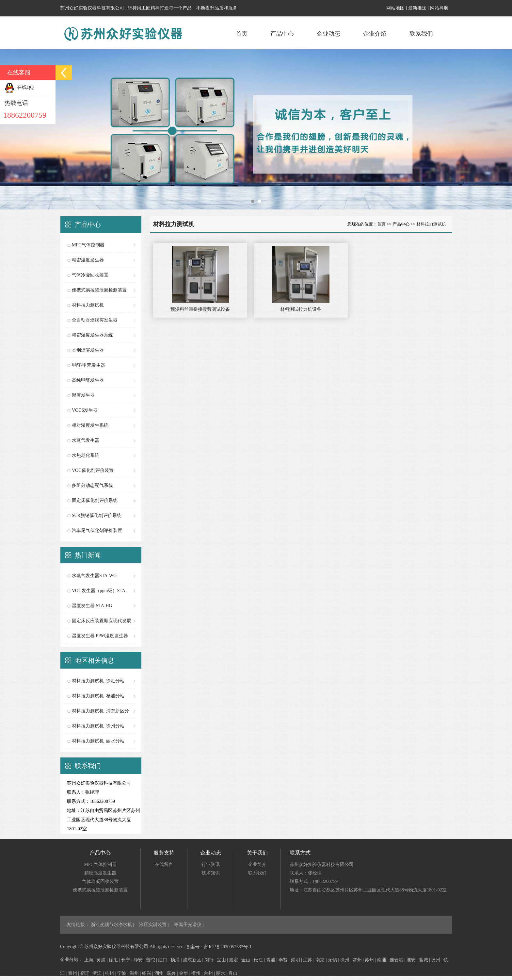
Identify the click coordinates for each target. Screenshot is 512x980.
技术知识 (211, 873)
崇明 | (297, 960)
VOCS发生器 (85, 410)
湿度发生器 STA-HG (92, 606)
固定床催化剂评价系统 (95, 500)
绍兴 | (148, 973)
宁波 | (123, 973)
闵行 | (211, 960)
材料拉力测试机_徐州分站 (98, 726)
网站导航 (439, 8)
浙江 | (99, 973)
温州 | (136, 973)
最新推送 (417, 8)
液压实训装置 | (154, 925)
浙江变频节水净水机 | (113, 925)
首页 (242, 34)
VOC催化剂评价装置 (93, 470)
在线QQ (19, 87)
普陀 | (152, 960)
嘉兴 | (173, 973)
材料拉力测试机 (88, 305)
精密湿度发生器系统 (92, 335)
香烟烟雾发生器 (88, 350)
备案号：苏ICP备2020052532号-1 (219, 947)
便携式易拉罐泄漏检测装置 (99, 290)
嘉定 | (235, 960)
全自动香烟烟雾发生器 (95, 320)
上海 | (90, 960)
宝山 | (223, 960)
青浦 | (272, 960)
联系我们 (421, 34)
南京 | (322, 960)
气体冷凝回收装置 (90, 275)
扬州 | (437, 960)
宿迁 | (87, 973)
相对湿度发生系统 (90, 425)
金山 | (248, 960)
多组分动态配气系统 (92, 485)
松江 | (260, 960)
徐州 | (346, 960)
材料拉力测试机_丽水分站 (98, 741)
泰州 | (74, 973)
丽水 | (222, 973)
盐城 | (425, 960)
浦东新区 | (194, 960)
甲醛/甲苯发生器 (88, 365)
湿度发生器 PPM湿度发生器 (100, 636)
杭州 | (111, 973)
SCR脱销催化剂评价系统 (97, 515)
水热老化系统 (86, 455)
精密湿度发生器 (88, 260)
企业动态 (328, 34)
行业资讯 (211, 864)
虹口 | (164, 960)
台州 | (210, 973)
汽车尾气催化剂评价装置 (97, 531)
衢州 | (198, 973)
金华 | (185, 973)
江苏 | (309, 960)
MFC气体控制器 (88, 245)
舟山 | (234, 973)
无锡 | (334, 960)
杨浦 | (177, 960)
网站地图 (395, 8)
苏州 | (371, 960)
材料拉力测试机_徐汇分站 (98, 681)
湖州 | (161, 973)
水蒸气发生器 (86, 440)
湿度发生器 (83, 395)
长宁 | (127, 960)
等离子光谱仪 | (189, 925)
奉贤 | (285, 960)
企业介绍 (375, 34)
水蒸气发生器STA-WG (94, 576)
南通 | (383, 960)
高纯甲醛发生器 (88, 380)
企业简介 (257, 864)
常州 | (359, 960)
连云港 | (398, 960)
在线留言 (164, 864)
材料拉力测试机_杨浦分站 (98, 696)
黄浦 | (103, 960)
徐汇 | (115, 960)
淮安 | (413, 960)
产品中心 (282, 34)
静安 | (140, 960)
